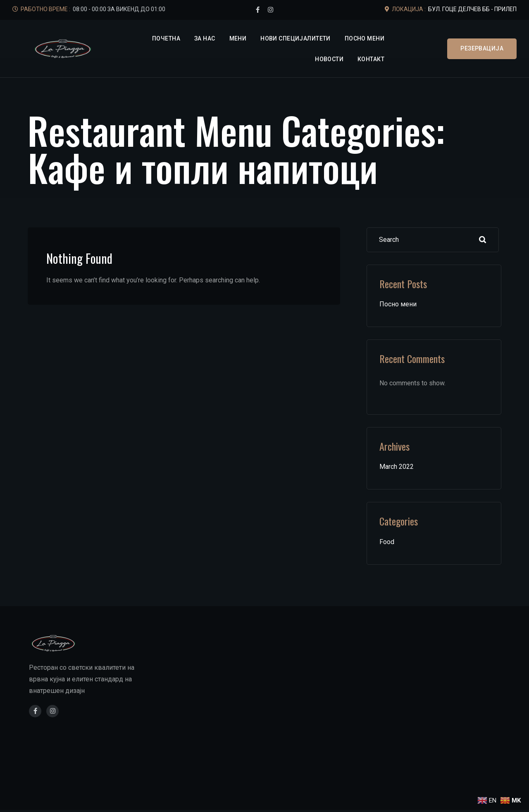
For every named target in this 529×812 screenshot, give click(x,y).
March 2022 (397, 467)
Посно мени (365, 38)
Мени (238, 38)
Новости (329, 59)
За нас (205, 38)
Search (483, 240)
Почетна (166, 38)
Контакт (371, 59)
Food (387, 542)
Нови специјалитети (295, 38)
